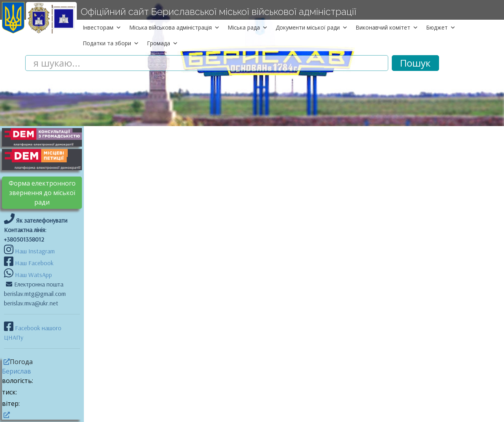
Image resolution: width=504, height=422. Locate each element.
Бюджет (441, 27)
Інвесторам (102, 27)
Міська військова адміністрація (174, 27)
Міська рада (248, 27)
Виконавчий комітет (387, 27)
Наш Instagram (35, 251)
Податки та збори (111, 43)
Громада (162, 43)
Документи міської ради (312, 27)
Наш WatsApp (33, 275)
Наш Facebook (33, 263)
